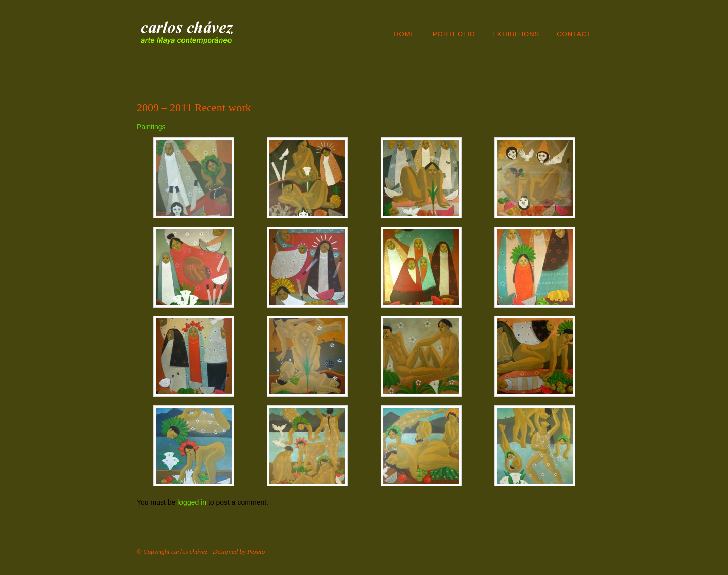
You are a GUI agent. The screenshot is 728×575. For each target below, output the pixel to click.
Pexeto (256, 552)
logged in (192, 502)
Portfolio (454, 34)
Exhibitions (516, 34)
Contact (574, 34)
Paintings (151, 127)
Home (405, 34)
